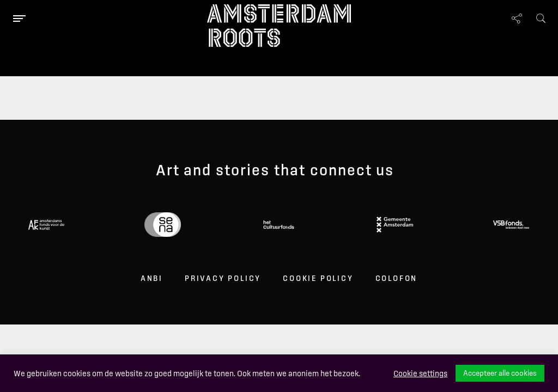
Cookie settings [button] (420, 373)
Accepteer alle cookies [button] (500, 373)
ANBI (152, 278)
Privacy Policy (223, 278)
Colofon (397, 278)
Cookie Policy (318, 278)
